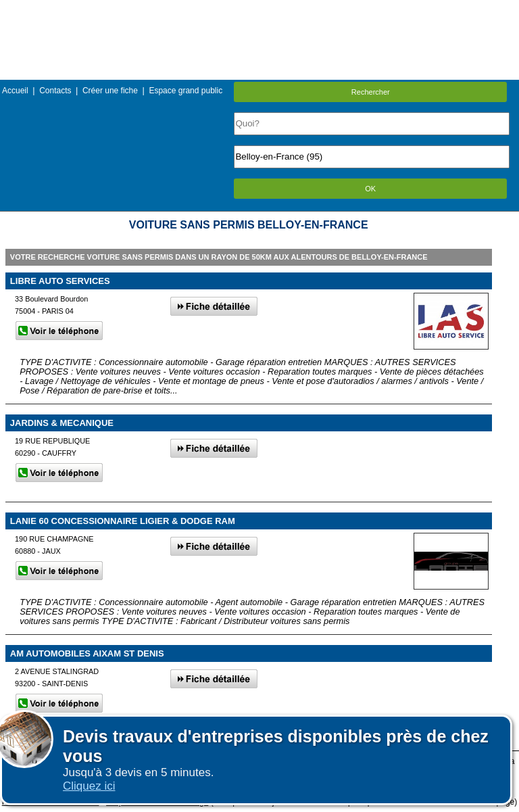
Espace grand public (186, 91)
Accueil (15, 91)
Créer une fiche (110, 91)
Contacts (55, 91)
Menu (259, 10)
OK (370, 189)
